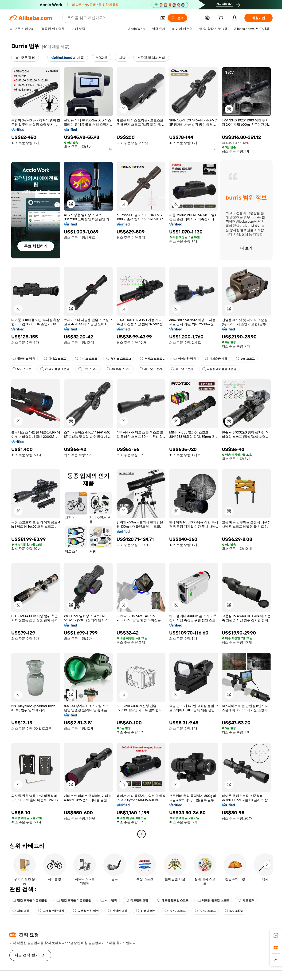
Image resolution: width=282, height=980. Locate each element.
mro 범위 (109, 900)
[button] (163, 18)
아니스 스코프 (55, 359)
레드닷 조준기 (151, 369)
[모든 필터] (25, 58)
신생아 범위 (117, 911)
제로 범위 (246, 900)
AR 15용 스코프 (119, 369)
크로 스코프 (88, 369)
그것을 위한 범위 (51, 911)
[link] (276, 935)
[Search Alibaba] (112, 18)
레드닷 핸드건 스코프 (173, 900)
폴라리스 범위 (24, 359)
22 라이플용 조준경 (55, 369)
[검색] (177, 18)
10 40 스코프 (175, 911)
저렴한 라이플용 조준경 (219, 369)
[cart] (222, 19)
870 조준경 (234, 911)
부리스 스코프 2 (119, 359)
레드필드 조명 (137, 900)
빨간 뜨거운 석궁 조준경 (30, 900)
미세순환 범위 (185, 359)
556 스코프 (245, 359)
